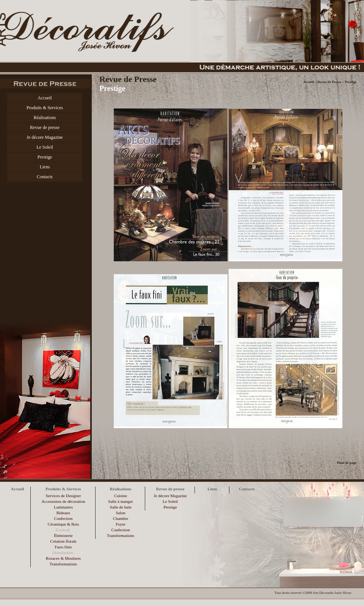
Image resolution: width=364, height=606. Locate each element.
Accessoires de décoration (64, 501)
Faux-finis (63, 547)
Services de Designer (64, 496)
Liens (45, 167)
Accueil (45, 98)
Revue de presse (45, 127)
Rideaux (64, 513)
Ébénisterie (63, 535)
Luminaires (63, 507)
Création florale (63, 541)
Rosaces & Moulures (63, 558)
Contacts (45, 177)
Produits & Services (45, 108)
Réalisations (45, 118)
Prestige (45, 157)
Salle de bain (121, 507)
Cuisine (121, 496)
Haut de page (347, 463)
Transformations (63, 564)
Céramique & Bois (64, 524)
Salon (120, 513)
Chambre (121, 518)
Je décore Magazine (45, 137)
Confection (64, 518)
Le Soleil (45, 147)
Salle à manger (120, 501)
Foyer (121, 524)
